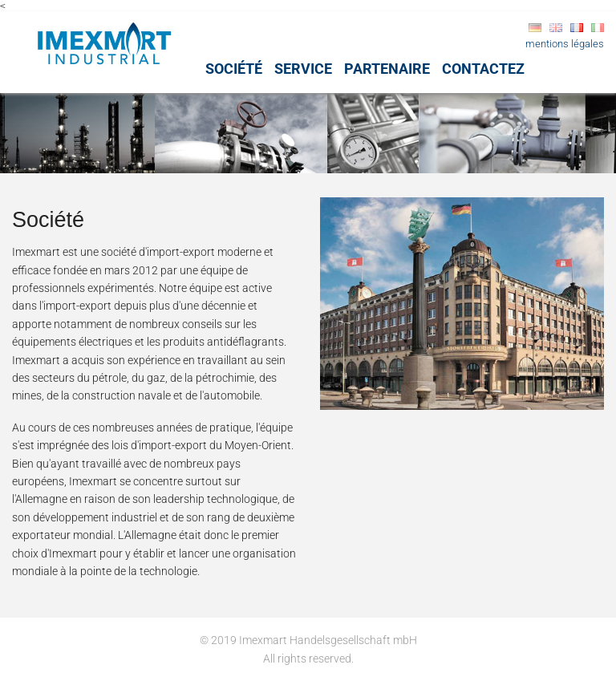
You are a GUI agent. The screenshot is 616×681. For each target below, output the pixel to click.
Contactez (483, 69)
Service (303, 69)
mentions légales (565, 44)
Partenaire (387, 69)
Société (234, 69)
